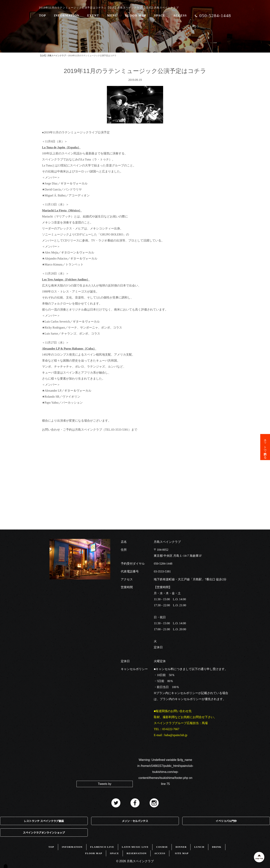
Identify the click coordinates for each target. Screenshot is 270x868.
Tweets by (105, 784)
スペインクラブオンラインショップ (44, 833)
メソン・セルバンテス (135, 821)
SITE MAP (182, 853)
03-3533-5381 (162, 571)
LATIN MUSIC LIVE (135, 847)
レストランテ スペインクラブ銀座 (44, 821)
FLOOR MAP (136, 16)
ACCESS (180, 16)
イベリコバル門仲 (226, 821)
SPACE (160, 16)
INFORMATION (67, 16)
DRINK (217, 847)
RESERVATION (137, 853)
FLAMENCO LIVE (102, 847)
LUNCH (199, 847)
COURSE (162, 847)
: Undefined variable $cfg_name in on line (165, 772)
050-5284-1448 (163, 564)
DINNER (181, 847)
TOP (42, 16)
